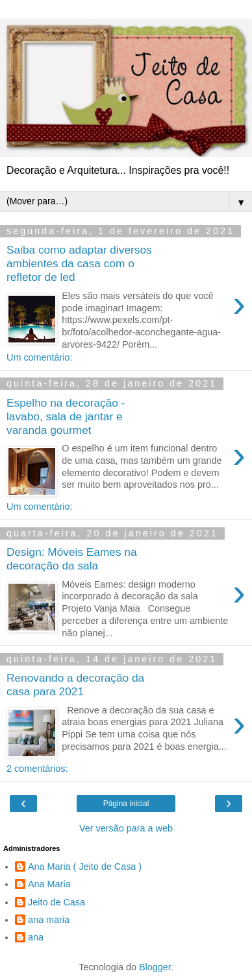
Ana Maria (49, 884)
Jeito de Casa (57, 902)
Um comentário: (40, 357)
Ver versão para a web (126, 828)
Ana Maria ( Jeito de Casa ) (85, 866)
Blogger (155, 967)
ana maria (49, 920)
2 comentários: (37, 769)
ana (36, 937)
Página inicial (126, 804)
